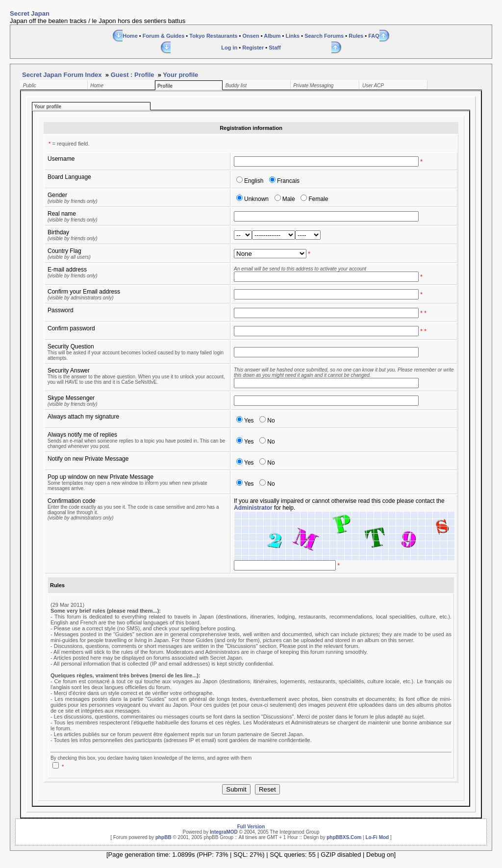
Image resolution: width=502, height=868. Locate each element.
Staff (275, 48)
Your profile (180, 75)
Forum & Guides (164, 36)
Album (272, 36)
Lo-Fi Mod (377, 837)
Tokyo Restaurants (213, 36)
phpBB (163, 837)
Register (253, 48)
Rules (356, 36)
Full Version (251, 827)
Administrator (253, 508)
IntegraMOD (224, 832)
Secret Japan (30, 13)
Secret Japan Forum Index (62, 75)
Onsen (251, 36)
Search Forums (324, 36)
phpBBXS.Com (344, 837)
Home (130, 36)
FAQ (374, 36)
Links (292, 36)
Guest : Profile (133, 75)
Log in (229, 48)
